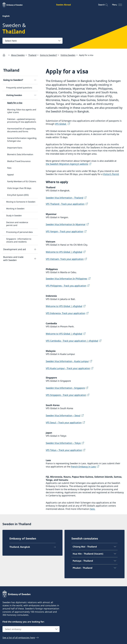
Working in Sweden (15, 209)
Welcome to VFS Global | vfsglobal (64, 252)
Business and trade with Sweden (13, 259)
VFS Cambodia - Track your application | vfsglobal (72, 341)
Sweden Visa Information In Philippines (66, 278)
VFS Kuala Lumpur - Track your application (68, 368)
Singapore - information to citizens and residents (19, 240)
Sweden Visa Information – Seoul (63, 415)
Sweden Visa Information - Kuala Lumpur (67, 361)
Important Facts (15, 148)
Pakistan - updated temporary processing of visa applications (22, 120)
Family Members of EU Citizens (22, 181)
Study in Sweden (14, 215)
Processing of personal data (19, 232)
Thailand (32, 55)
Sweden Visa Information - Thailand (64, 198)
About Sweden (18, 55)
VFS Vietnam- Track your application (65, 259)
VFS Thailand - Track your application (65, 204)
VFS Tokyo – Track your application (64, 450)
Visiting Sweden (68, 55)
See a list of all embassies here (19, 637)
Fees (9, 168)
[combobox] (32, 41)
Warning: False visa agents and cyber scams (22, 111)
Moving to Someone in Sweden (21, 202)
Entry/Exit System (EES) (18, 195)
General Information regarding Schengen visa (22, 139)
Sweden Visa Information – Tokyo (63, 443)
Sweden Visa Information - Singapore (65, 388)
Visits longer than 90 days (19, 188)
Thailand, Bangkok (20, 547)
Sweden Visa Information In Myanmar (66, 224)
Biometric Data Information (20, 154)
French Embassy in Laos (83, 466)
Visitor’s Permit (111, 174)
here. (93, 509)
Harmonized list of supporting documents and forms (21, 130)
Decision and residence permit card (17, 224)
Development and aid (15, 249)
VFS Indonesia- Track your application (65, 313)
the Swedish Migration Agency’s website (67, 164)
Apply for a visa (15, 103)
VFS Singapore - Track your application (66, 395)
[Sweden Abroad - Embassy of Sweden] (15, 5)
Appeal (10, 175)
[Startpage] (5, 55)
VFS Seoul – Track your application (64, 422)
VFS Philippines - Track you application (66, 286)
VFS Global (61, 124)
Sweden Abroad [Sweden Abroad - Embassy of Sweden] (63, 5)
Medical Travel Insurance (19, 161)
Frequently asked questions (19, 88)
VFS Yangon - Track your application (64, 231)
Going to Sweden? (48, 55)
